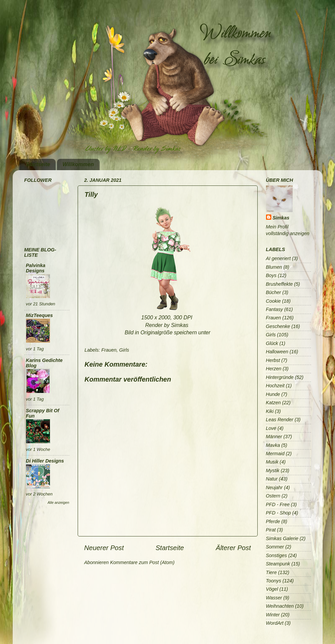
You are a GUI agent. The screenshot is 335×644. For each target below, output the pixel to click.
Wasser (274, 598)
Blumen (274, 267)
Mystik (273, 471)
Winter (273, 615)
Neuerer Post (104, 548)
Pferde (273, 521)
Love (271, 428)
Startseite (38, 164)
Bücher (274, 292)
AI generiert (278, 258)
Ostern (273, 496)
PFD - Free (278, 504)
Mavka (273, 445)
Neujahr (274, 487)
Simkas (281, 218)
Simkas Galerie (282, 538)
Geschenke (278, 326)
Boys (271, 275)
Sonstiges (276, 555)
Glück (272, 343)
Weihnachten (280, 606)
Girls (124, 350)
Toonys (274, 581)
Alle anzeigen (58, 502)
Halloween (277, 352)
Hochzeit (275, 386)
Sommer (275, 547)
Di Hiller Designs (45, 461)
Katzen (273, 403)
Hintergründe (280, 377)
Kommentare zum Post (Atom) (142, 562)
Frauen (109, 350)
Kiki (270, 411)
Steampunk (278, 564)
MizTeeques (39, 315)
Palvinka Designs (36, 268)
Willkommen (78, 164)
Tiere (271, 572)
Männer (274, 437)
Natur (272, 479)
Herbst (273, 360)
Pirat (271, 530)
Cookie (273, 301)
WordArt (275, 623)
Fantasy (274, 309)
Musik (272, 462)
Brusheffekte (279, 284)
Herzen (274, 369)
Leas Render (280, 420)
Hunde (273, 394)
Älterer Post (233, 548)
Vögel (272, 589)
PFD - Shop (278, 513)
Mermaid (275, 454)
